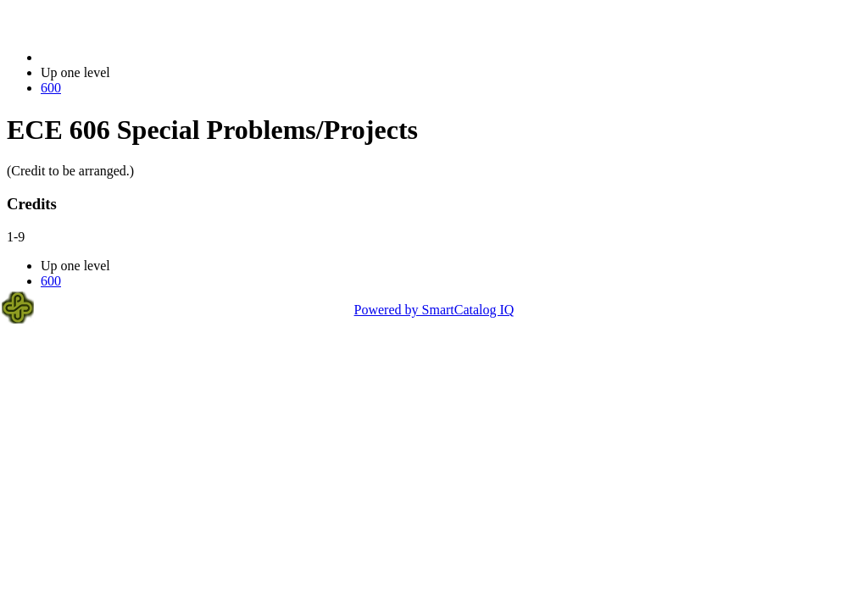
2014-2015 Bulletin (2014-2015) (129, 57)
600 (51, 88)
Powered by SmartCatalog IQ (434, 310)
